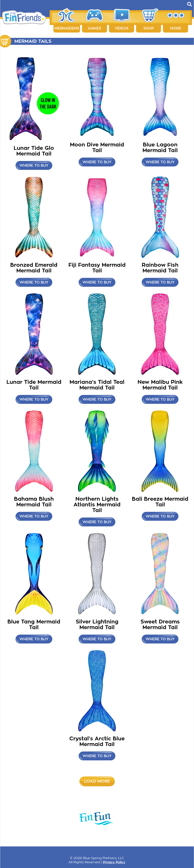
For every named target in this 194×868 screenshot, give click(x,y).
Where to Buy (34, 165)
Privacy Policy (114, 862)
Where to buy (34, 282)
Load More (97, 781)
